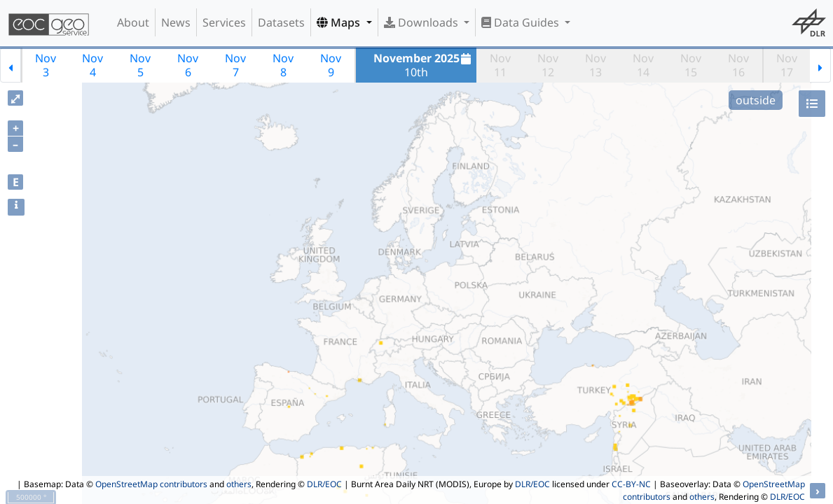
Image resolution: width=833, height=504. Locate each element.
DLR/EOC (324, 484)
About (133, 22)
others (239, 484)
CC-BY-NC (631, 484)
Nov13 (596, 65)
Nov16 (738, 65)
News (176, 22)
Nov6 (188, 65)
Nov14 (643, 65)
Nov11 (500, 65)
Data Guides (522, 22)
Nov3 (46, 65)
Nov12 (548, 65)
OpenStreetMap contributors (151, 484)
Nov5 (140, 65)
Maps (340, 22)
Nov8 (283, 65)
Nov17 (787, 65)
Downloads (422, 22)
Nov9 (331, 65)
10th (424, 65)
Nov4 (92, 65)
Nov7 (235, 65)
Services (224, 22)
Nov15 (691, 65)
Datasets (281, 22)
